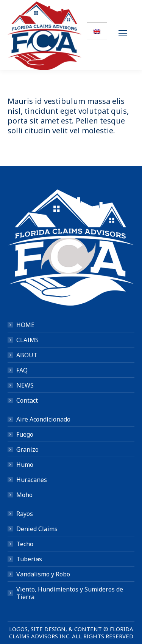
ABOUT (27, 355)
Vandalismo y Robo (43, 574)
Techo (25, 544)
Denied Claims (37, 529)
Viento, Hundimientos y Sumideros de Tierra (70, 593)
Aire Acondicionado (43, 419)
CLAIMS (27, 340)
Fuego (25, 434)
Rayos (25, 514)
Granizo (27, 449)
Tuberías (29, 559)
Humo (25, 465)
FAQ (22, 370)
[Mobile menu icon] (125, 35)
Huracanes (32, 480)
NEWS (25, 385)
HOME (25, 325)
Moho (24, 495)
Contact (27, 400)
